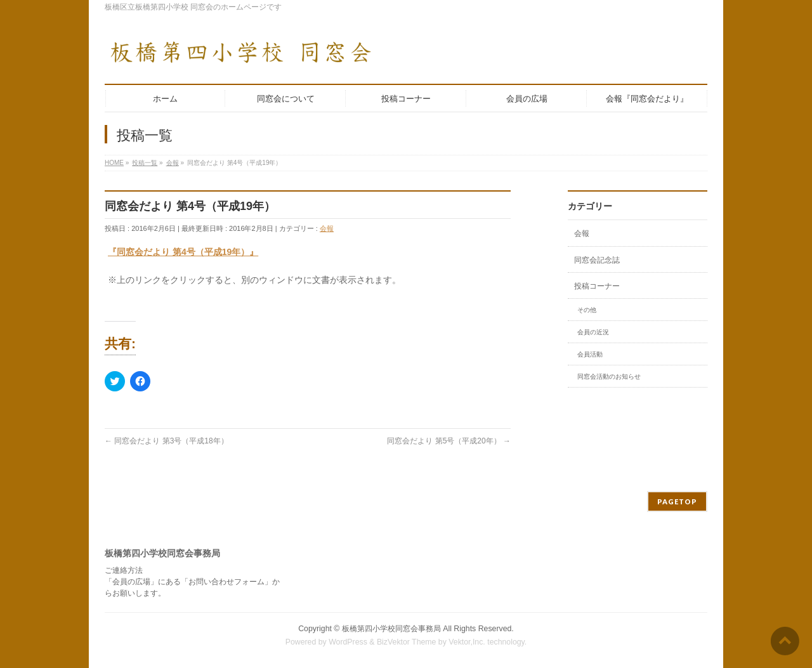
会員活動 (590, 354)
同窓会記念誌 (597, 260)
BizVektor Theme (407, 642)
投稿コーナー (597, 286)
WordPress (348, 642)
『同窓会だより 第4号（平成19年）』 (183, 252)
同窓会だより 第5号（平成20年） (449, 441)
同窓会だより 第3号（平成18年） (167, 441)
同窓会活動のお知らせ (609, 377)
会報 (327, 228)
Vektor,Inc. (467, 642)
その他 (587, 310)
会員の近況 (593, 332)
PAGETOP (677, 501)
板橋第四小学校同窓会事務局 (391, 629)
